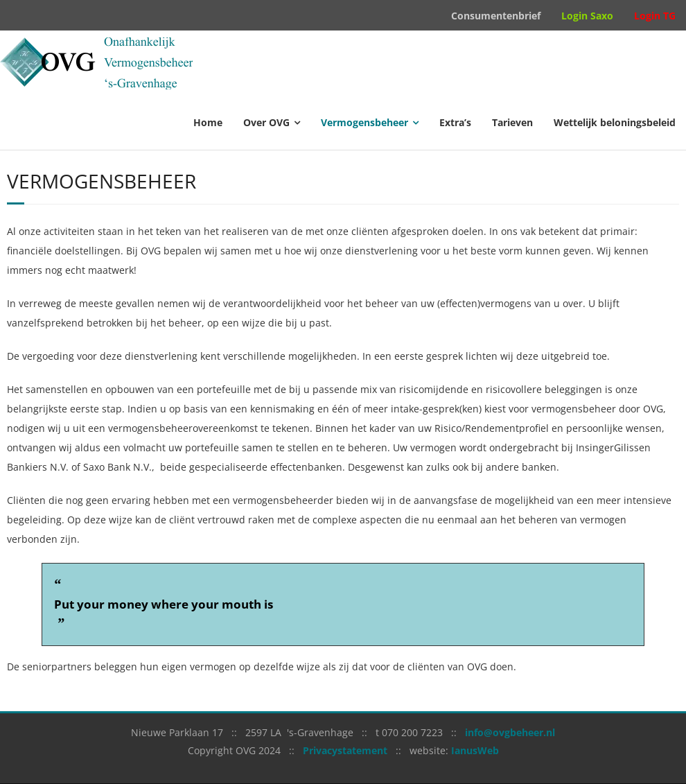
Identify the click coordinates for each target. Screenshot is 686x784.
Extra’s (455, 122)
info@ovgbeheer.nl (510, 732)
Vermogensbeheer (364, 122)
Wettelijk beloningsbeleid (615, 122)
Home (208, 122)
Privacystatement (345, 750)
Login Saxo (587, 16)
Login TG (655, 16)
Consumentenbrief (496, 16)
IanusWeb (475, 750)
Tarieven (512, 122)
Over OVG (266, 122)
